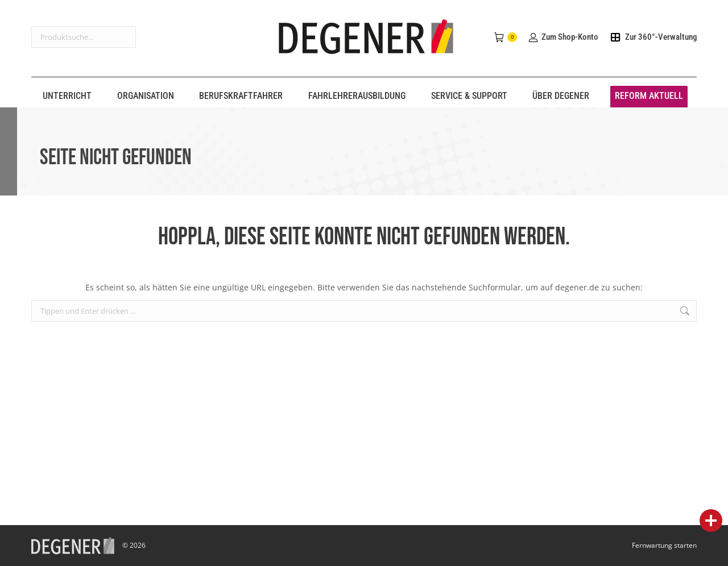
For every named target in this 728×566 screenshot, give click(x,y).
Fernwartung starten (664, 545)
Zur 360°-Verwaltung (653, 37)
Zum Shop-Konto (563, 37)
